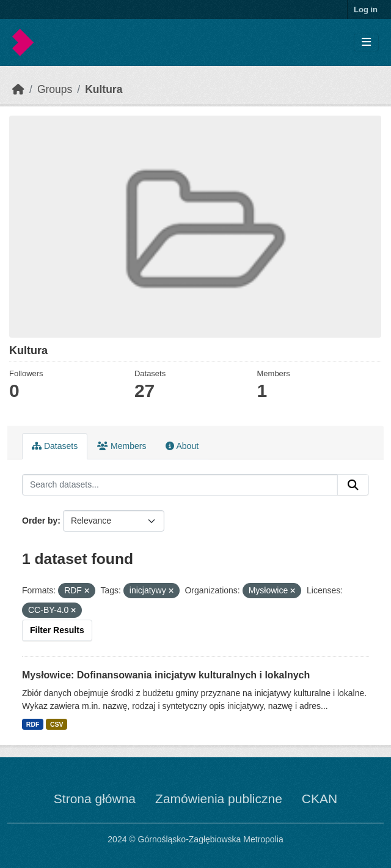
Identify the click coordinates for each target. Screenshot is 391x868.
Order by (40, 521)
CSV (57, 724)
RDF (33, 724)
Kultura (104, 89)
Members (122, 446)
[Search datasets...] (180, 485)
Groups (55, 89)
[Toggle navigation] (366, 43)
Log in (366, 9)
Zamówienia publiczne (219, 799)
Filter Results (57, 630)
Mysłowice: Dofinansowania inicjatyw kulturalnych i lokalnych (166, 675)
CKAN (320, 799)
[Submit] (353, 485)
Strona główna (95, 799)
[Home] (18, 89)
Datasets (55, 446)
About (182, 446)
